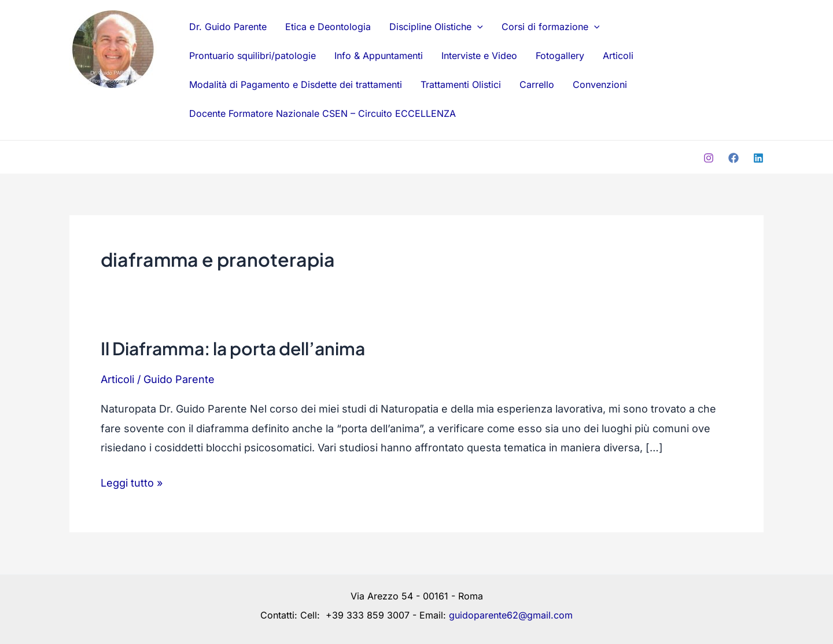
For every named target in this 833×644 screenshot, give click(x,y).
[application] (477, 27)
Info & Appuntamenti (379, 56)
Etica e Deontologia (328, 27)
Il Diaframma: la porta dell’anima (233, 348)
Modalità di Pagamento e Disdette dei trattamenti (296, 84)
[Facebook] (734, 158)
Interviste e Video (479, 56)
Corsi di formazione (551, 27)
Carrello (537, 84)
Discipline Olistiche (436, 27)
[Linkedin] (758, 158)
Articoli (618, 56)
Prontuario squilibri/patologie (253, 56)
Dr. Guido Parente (109, 109)
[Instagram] (709, 158)
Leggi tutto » (132, 481)
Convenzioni (600, 84)
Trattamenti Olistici (461, 84)
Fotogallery (560, 56)
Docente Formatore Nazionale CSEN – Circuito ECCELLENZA (322, 113)
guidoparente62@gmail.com (511, 615)
